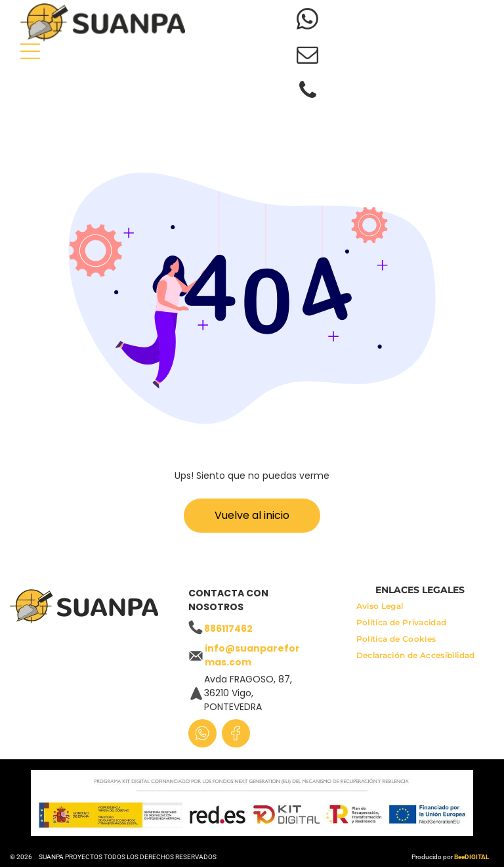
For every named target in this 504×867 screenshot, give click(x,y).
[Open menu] (30, 51)
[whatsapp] (307, 21)
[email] (307, 56)
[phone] (307, 92)
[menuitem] (380, 609)
